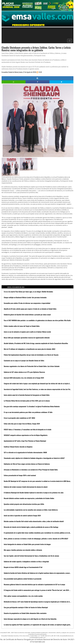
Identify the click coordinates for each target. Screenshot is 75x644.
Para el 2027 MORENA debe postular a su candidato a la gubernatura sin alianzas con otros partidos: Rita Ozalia (37, 320)
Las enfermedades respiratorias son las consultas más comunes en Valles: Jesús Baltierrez (31, 510)
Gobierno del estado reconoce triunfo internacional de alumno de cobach (26, 487)
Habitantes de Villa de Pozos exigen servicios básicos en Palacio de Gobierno (27, 464)
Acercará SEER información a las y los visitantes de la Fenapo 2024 (24, 378)
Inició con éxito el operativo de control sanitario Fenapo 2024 (22, 515)
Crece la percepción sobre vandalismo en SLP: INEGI (19, 418)
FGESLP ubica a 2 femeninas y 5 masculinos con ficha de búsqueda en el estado (28, 429)
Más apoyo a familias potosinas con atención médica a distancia (23, 550)
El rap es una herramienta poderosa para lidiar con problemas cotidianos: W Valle (28, 412)
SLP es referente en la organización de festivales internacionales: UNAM (25, 452)
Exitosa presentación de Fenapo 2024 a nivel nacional (20, 475)
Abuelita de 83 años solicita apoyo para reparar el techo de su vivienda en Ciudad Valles (30, 309)
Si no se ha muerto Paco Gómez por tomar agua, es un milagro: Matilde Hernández (28, 292)
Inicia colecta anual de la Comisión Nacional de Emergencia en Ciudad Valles (27, 395)
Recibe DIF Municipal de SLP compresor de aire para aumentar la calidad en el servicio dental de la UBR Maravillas (38, 481)
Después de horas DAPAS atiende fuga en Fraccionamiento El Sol (23, 567)
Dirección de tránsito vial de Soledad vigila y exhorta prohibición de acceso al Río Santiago (31, 527)
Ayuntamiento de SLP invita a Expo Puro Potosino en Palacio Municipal (25, 441)
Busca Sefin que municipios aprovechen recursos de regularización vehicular (27, 338)
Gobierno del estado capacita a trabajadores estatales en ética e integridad (26, 561)
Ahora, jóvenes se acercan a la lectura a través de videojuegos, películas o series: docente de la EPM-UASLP (36, 539)
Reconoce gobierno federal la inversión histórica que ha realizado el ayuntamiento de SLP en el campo (34, 584)
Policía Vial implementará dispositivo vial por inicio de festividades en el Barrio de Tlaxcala (31, 355)
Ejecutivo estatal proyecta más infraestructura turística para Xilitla (24, 504)
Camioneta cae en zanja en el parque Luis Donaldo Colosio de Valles (24, 361)
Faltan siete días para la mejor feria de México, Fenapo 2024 (22, 424)
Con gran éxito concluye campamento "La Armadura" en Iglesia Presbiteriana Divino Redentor (32, 406)
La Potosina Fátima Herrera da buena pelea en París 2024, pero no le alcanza (27, 401)
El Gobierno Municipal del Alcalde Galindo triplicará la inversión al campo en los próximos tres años (34, 493)
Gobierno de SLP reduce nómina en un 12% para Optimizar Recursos (24, 372)
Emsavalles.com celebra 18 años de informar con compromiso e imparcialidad (27, 303)
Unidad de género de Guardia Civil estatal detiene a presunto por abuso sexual (27, 315)
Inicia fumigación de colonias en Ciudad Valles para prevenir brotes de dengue (27, 544)
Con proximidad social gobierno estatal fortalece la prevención (23, 579)
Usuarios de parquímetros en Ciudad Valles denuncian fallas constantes (25, 613)
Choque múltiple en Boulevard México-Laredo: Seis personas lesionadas (25, 297)
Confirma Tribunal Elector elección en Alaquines (18, 447)
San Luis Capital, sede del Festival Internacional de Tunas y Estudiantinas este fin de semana (31, 556)
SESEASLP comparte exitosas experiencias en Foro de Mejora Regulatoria (26, 435)
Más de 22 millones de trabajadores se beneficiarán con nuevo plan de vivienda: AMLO (30, 349)
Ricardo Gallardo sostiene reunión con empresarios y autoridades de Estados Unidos (29, 498)
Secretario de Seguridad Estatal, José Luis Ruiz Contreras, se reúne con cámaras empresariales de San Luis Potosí (38, 389)
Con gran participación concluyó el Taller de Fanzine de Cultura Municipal (26, 607)
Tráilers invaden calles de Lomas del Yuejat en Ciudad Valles (22, 326)
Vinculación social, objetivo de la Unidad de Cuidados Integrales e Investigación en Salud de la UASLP (34, 458)
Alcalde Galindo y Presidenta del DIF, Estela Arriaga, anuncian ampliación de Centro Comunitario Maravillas (36, 343)
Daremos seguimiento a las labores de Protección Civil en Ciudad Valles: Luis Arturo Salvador (32, 366)
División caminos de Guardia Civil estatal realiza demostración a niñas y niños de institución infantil (34, 521)
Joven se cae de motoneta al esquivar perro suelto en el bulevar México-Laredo (27, 332)
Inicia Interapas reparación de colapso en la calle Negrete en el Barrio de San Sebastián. (30, 619)
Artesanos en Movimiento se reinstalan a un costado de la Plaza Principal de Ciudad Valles (31, 470)
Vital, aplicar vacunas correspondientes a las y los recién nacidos (23, 596)
